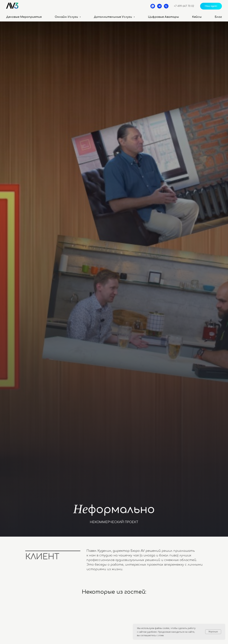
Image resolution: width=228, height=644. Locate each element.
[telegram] (159, 6)
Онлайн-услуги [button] (67, 17)
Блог (218, 17)
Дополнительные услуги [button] (113, 17)
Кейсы (197, 17)
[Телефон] (166, 6)
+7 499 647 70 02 (184, 6)
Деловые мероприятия (24, 17)
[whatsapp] (153, 6)
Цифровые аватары (163, 17)
